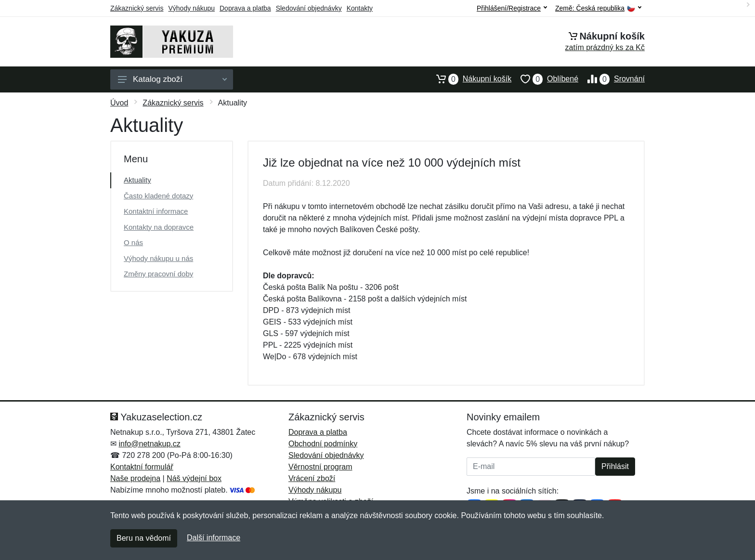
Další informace (214, 538)
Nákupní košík (469, 79)
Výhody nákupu (191, 8)
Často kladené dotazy (158, 196)
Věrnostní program (320, 467)
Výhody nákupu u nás (158, 258)
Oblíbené (545, 79)
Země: (598, 8)
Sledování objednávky (309, 8)
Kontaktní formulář (142, 467)
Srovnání (612, 79)
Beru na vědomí (144, 538)
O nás (133, 242)
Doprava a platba (245, 8)
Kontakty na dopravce (159, 227)
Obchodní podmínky (323, 444)
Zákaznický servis (137, 8)
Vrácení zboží (312, 478)
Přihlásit (615, 466)
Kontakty (360, 8)
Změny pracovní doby (158, 274)
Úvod (119, 103)
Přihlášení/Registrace (512, 8)
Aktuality (137, 180)
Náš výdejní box (194, 478)
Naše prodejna (135, 478)
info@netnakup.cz (149, 444)
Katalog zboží (172, 79)
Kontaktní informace (156, 211)
